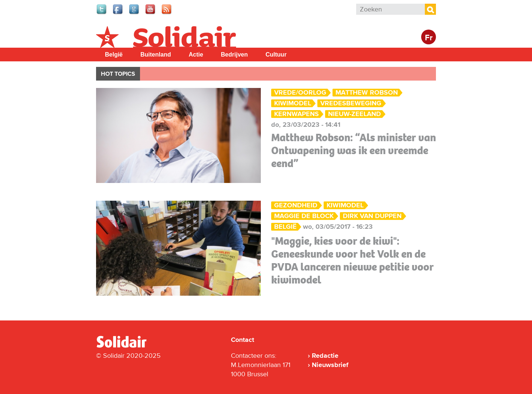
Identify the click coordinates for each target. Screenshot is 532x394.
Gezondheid (296, 205)
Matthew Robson (367, 93)
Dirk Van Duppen (372, 216)
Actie (196, 55)
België (114, 55)
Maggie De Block (304, 216)
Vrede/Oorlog (300, 93)
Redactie (325, 356)
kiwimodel (293, 103)
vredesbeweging (351, 103)
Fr (429, 38)
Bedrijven (234, 55)
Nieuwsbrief (330, 365)
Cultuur (276, 55)
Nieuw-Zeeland (354, 114)
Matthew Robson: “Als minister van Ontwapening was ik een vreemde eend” (354, 150)
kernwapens (296, 114)
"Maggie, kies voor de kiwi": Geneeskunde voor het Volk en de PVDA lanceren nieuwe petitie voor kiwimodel (352, 260)
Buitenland (156, 55)
